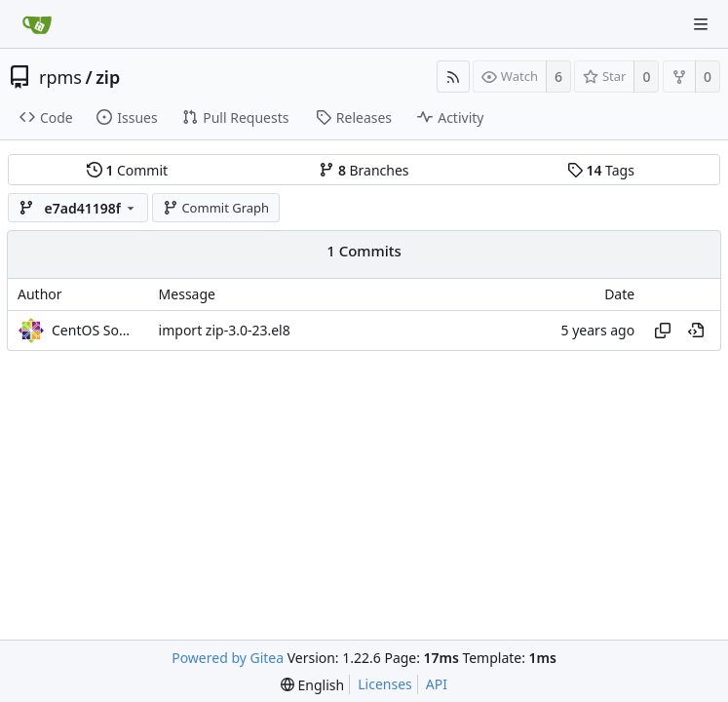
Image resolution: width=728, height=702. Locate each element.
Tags (601, 170)
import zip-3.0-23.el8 (225, 330)
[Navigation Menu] (701, 24)
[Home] (37, 24)
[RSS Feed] (453, 77)
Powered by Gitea (228, 658)
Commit (127, 170)
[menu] (312, 685)
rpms (60, 77)
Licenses (385, 684)
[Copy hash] (663, 331)
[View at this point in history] (696, 331)
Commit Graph (216, 208)
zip (108, 77)
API (437, 684)
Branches (364, 170)
